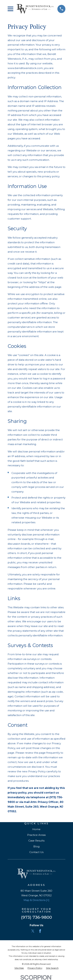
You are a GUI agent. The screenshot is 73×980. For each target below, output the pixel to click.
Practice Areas (36, 835)
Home (36, 829)
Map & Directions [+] (36, 900)
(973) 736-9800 (36, 917)
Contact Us (36, 852)
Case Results (36, 841)
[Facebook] (40, 931)
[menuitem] (19, 968)
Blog (36, 846)
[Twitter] (33, 931)
